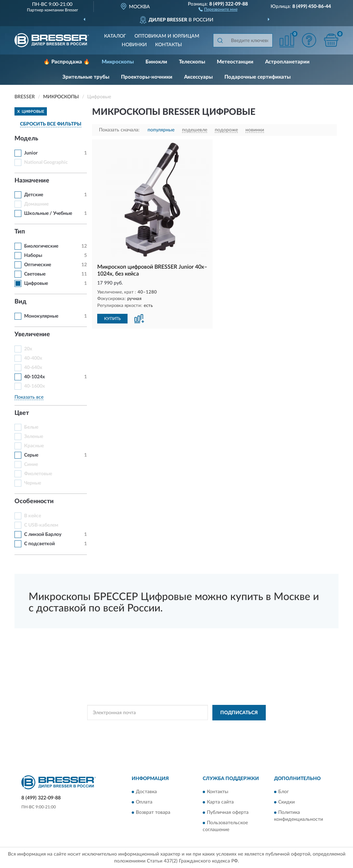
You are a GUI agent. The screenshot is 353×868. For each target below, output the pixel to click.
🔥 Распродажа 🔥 (67, 62)
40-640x (33, 368)
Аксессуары (198, 77)
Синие (31, 465)
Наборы (33, 256)
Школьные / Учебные (48, 213)
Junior (31, 153)
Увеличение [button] (32, 335)
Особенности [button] (34, 501)
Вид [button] (21, 302)
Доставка (146, 792)
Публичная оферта (228, 813)
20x (28, 349)
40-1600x (34, 386)
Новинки (134, 45)
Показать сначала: (119, 130)
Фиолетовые (38, 474)
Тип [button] (20, 232)
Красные (34, 446)
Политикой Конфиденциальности (175, 728)
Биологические (41, 246)
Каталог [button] (115, 36)
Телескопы (192, 62)
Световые (35, 274)
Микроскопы (118, 62)
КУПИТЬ (112, 319)
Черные (33, 483)
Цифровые (36, 283)
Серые (31, 455)
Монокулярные (41, 316)
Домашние (36, 204)
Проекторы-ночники (147, 77)
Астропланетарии (287, 62)
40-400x (33, 358)
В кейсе (33, 516)
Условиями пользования (236, 728)
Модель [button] (26, 139)
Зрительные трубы (86, 77)
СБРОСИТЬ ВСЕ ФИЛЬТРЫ (51, 124)
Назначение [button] (32, 181)
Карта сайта (220, 802)
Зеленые (34, 437)
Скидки (286, 802)
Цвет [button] (22, 413)
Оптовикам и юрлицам (167, 36)
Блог (284, 792)
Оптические (38, 265)
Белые (31, 427)
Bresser (71, 10)
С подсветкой (39, 544)
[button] (218, 9)
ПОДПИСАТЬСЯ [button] (239, 713)
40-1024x (34, 377)
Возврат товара (153, 813)
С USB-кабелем (41, 525)
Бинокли (156, 62)
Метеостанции (235, 62)
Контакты (169, 45)
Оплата (144, 802)
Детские (34, 195)
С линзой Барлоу (43, 535)
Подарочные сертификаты (258, 77)
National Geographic (46, 162)
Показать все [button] (29, 397)
